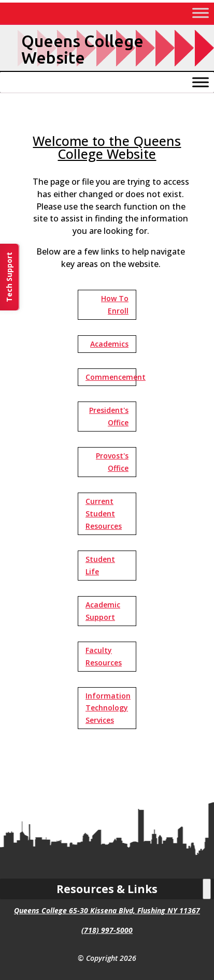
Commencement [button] (111, 377)
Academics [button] (109, 344)
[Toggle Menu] (201, 13)
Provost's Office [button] (112, 462)
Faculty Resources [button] (104, 656)
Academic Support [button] (103, 611)
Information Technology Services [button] (108, 708)
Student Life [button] (100, 565)
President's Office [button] (109, 416)
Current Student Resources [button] (104, 514)
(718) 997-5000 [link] (107, 930)
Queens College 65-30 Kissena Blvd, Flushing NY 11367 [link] (107, 910)
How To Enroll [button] (115, 305)
